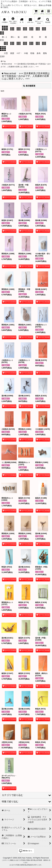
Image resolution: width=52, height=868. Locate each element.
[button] (49, 12)
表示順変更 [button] (29, 86)
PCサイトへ (28, 851)
